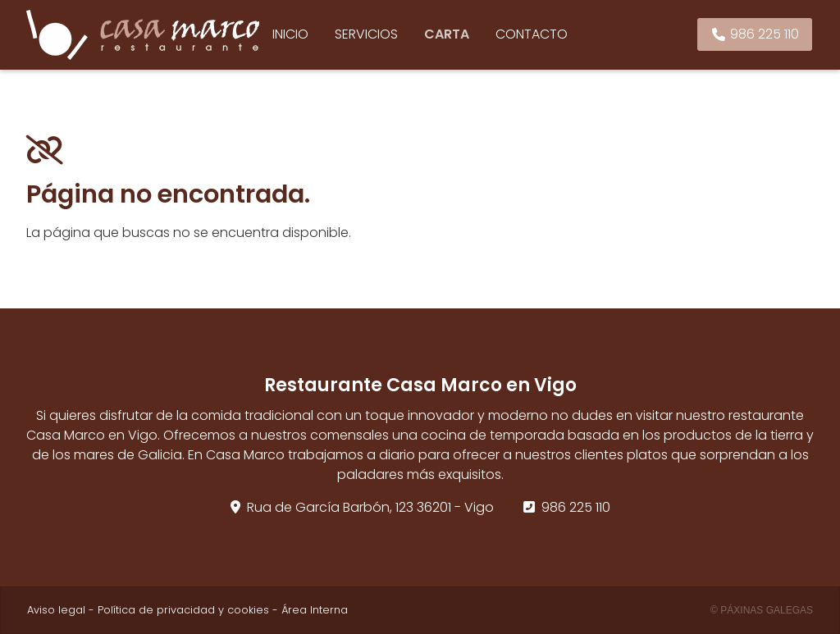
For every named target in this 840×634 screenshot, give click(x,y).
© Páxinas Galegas (762, 610)
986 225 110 (576, 507)
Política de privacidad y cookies (183, 610)
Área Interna (315, 610)
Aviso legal (56, 610)
